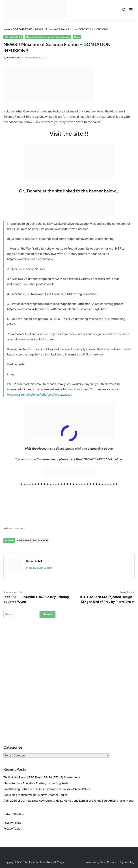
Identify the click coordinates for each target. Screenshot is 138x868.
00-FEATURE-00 (13, 37)
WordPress (107, 862)
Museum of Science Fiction (32, 540)
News (77, 37)
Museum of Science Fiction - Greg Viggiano (48, 37)
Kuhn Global (14, 58)
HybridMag (127, 862)
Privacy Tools (12, 829)
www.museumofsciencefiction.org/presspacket (39, 394)
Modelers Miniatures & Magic (46, 862)
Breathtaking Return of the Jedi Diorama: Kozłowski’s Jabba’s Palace (47, 789)
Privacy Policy (12, 823)
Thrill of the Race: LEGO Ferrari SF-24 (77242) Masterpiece (42, 777)
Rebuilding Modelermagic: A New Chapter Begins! (36, 795)
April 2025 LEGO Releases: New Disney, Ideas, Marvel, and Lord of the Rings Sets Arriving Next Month (69, 801)
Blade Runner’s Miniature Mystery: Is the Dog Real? (36, 783)
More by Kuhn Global (39, 568)
